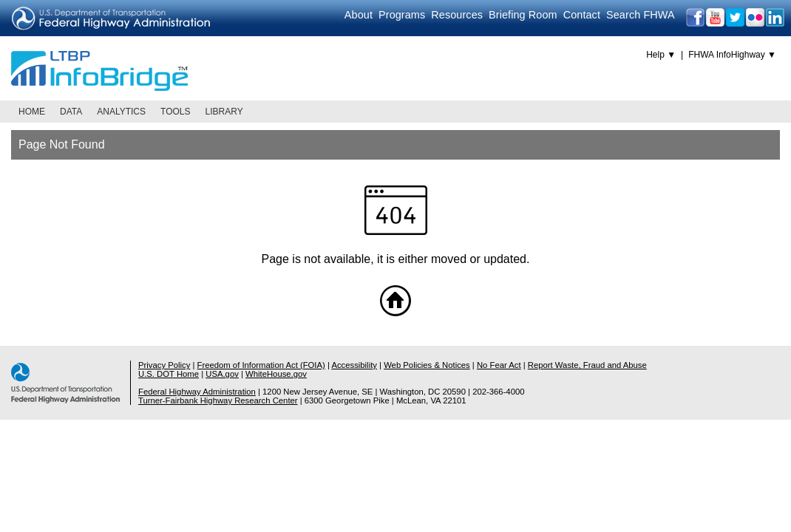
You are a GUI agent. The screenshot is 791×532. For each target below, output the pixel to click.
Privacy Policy (164, 365)
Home (32, 112)
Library (224, 112)
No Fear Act (499, 365)
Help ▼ (661, 55)
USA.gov (222, 374)
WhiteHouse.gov (276, 374)
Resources (457, 15)
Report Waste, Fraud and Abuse (587, 365)
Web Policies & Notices (427, 365)
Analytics (121, 112)
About (359, 15)
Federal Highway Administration (197, 392)
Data (71, 112)
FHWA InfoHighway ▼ (732, 55)
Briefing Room (523, 15)
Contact (582, 15)
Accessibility (354, 365)
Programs (402, 15)
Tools (175, 112)
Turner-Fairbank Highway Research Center (218, 400)
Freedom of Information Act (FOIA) (261, 365)
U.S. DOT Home (169, 374)
